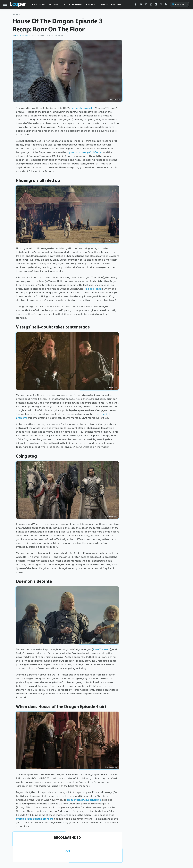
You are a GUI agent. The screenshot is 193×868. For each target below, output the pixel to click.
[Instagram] (151, 5)
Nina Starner (22, 36)
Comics (103, 4)
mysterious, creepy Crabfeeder (85, 152)
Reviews (116, 4)
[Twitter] (146, 5)
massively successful (82, 108)
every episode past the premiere (35, 819)
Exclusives (39, 4)
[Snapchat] (161, 5)
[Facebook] (136, 5)
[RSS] (166, 5)
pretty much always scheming (84, 800)
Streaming (76, 4)
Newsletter (180, 4)
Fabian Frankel (93, 289)
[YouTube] (141, 5)
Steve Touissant (102, 649)
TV (64, 4)
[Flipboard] (156, 5)
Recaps (90, 4)
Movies (54, 4)
